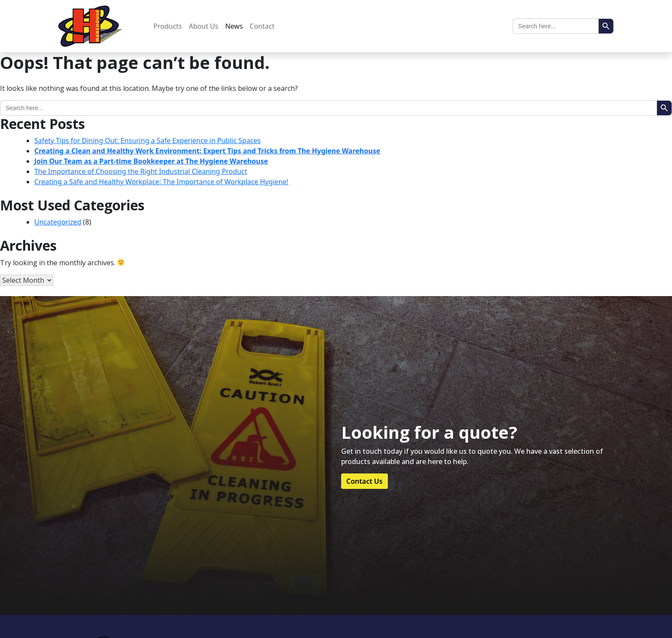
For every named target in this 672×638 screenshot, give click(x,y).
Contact (262, 26)
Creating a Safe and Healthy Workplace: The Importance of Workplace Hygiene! (161, 182)
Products (168, 26)
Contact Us (364, 481)
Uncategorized (58, 222)
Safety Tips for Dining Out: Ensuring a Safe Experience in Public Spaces (147, 141)
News (234, 26)
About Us (204, 26)
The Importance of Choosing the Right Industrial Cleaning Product (141, 171)
